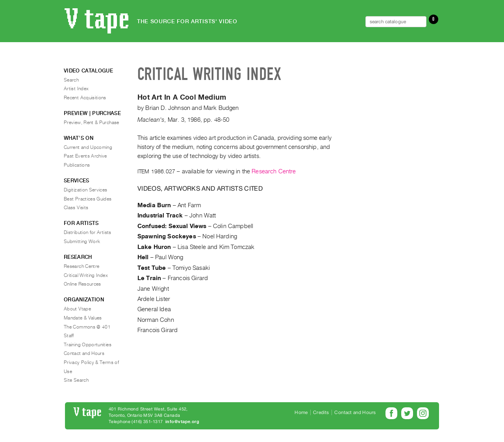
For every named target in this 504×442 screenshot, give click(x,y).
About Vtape (77, 309)
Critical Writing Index (86, 275)
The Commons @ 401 (87, 327)
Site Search (76, 380)
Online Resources (82, 284)
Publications (77, 165)
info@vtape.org (182, 422)
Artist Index (76, 89)
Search (71, 80)
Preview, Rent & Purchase (92, 123)
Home (301, 412)
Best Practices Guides (88, 199)
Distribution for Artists (88, 232)
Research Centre (274, 171)
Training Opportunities (88, 345)
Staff (69, 336)
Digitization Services (86, 190)
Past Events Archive (85, 156)
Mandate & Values (83, 318)
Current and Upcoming (88, 147)
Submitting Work (82, 241)
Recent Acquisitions (85, 98)
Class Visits (76, 208)
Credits (321, 412)
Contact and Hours (84, 353)
